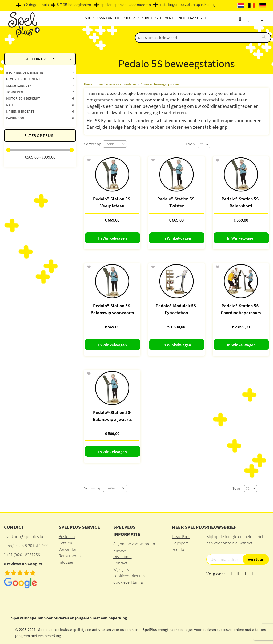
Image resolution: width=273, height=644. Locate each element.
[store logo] (23, 24)
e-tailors (259, 629)
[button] (89, 160)
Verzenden (68, 549)
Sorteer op (93, 144)
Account (245, 19)
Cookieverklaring (128, 582)
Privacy (120, 550)
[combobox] (203, 38)
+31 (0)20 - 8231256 (23, 555)
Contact (120, 563)
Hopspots (180, 543)
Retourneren (70, 556)
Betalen (65, 543)
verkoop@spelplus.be (25, 536)
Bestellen (67, 536)
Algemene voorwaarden (134, 544)
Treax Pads (181, 536)
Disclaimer (123, 556)
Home (88, 84)
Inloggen (67, 562)
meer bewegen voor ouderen (116, 84)
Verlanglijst (255, 19)
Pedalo (178, 549)
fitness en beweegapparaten (160, 84)
